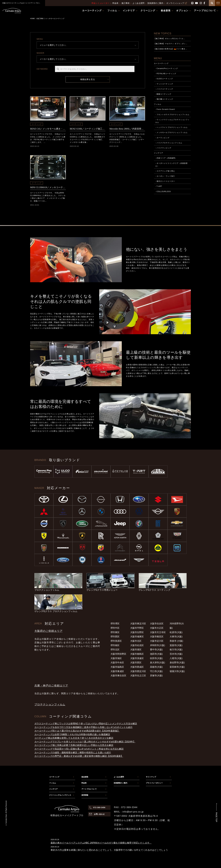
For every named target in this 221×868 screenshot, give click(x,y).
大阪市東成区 (117, 671)
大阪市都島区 (137, 654)
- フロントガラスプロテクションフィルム (172, 115)
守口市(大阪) (156, 671)
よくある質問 (138, 3)
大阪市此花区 (137, 645)
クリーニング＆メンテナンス (60, 795)
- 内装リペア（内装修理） (166, 158)
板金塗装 (85, 777)
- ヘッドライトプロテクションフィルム (172, 127)
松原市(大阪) (176, 632)
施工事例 (125, 3)
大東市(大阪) (176, 637)
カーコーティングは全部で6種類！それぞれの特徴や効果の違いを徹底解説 (72, 734)
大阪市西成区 (137, 667)
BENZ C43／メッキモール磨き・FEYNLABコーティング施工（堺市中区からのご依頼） (48, 129)
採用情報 (85, 795)
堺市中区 (115, 628)
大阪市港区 (136, 650)
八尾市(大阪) (176, 658)
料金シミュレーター (100, 3)
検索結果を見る (88, 79)
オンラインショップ (177, 3)
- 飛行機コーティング (164, 99)
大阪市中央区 (117, 663)
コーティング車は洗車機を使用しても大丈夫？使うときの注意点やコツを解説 (74, 738)
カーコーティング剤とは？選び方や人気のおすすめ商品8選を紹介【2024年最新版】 (77, 731)
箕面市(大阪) (176, 645)
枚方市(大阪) (176, 650)
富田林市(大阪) (177, 667)
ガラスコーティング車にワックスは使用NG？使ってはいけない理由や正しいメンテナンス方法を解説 (86, 724)
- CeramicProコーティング (167, 69)
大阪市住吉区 (157, 624)
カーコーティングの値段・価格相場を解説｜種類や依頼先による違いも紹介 (73, 753)
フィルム (158, 104)
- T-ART (159, 186)
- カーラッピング (162, 138)
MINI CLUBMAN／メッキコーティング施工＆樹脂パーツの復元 (48, 187)
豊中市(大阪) (156, 650)
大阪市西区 (136, 663)
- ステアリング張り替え (165, 171)
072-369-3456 (99, 808)
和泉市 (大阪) (176, 641)
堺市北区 (115, 650)
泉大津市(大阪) (158, 663)
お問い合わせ (99, 814)
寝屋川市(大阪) (177, 671)
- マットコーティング (164, 84)
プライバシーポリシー (154, 783)
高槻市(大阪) (156, 667)
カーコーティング (161, 63)
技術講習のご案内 (155, 3)
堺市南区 (115, 645)
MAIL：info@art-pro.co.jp (129, 812)
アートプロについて (89, 789)
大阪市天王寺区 (158, 632)
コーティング (37, 124)
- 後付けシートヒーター (165, 181)
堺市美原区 (116, 641)
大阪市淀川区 (157, 641)
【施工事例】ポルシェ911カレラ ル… (170, 39)
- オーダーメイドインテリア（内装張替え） (172, 165)
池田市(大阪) (156, 654)
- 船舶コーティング (163, 94)
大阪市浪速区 (137, 658)
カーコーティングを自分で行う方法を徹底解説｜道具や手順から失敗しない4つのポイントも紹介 (84, 727)
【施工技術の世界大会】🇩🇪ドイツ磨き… (171, 49)
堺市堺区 (115, 624)
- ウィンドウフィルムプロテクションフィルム (172, 121)
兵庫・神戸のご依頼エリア (51, 686)
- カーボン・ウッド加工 (165, 176)
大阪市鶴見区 (157, 637)
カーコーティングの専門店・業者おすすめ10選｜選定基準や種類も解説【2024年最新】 (79, 756)
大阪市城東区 (137, 637)
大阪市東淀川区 (138, 624)
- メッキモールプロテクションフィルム (172, 132)
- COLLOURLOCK (163, 192)
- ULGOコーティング (164, 79)
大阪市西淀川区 (138, 671)
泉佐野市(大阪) (177, 663)
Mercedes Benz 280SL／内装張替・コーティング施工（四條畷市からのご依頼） (127, 129)
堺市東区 (115, 632)
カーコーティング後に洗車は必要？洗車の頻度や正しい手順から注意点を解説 (74, 745)
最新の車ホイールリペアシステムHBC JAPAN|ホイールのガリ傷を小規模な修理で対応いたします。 (101, 843)
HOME (32, 19)
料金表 (115, 3)
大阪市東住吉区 (118, 676)
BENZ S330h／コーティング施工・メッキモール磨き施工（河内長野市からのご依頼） (88, 129)
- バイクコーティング (164, 89)
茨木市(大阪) (176, 654)
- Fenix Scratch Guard (165, 109)
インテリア (158, 153)
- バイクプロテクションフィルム (169, 143)
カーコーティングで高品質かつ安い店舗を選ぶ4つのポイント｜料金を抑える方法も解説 (79, 749)
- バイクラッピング (163, 148)
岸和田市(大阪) (158, 645)
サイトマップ (151, 777)
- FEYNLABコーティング (166, 74)
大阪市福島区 (117, 667)
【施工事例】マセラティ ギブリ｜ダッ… (171, 44)
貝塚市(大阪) (156, 676)
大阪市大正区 (157, 628)
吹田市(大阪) (156, 658)
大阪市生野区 (137, 632)
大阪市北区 (136, 641)
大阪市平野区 (137, 628)
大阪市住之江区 (138, 676)
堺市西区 (115, 637)
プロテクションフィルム (50, 704)
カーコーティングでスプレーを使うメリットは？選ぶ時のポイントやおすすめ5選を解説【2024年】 (85, 742)
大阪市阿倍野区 (118, 654)
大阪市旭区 (116, 658)
